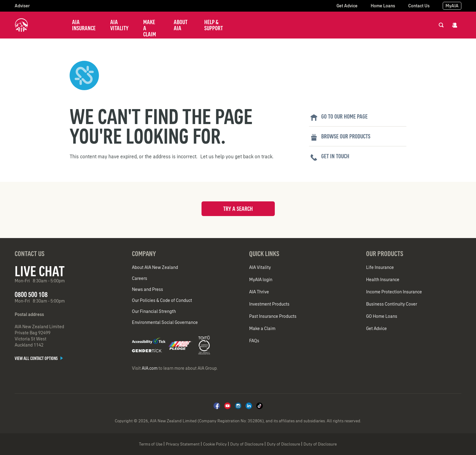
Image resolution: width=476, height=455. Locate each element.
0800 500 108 (31, 294)
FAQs (254, 341)
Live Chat (40, 271)
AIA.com (150, 368)
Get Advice (347, 6)
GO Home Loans (382, 316)
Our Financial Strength (154, 311)
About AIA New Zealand (155, 267)
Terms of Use (151, 444)
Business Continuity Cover (392, 304)
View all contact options (39, 358)
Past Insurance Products (273, 316)
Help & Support (214, 25)
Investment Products (269, 304)
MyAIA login (261, 280)
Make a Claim (150, 28)
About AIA (181, 25)
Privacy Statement (183, 444)
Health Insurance (383, 280)
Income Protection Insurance (394, 292)
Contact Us (419, 6)
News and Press (147, 289)
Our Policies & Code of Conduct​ (162, 300)
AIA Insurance (84, 25)
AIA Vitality (119, 25)
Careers (140, 278)
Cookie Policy (215, 444)
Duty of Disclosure (247, 444)
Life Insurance (380, 267)
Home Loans (383, 6)
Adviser (22, 6)
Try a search (238, 209)
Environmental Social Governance (165, 322)
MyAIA (452, 6)
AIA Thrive (259, 292)
